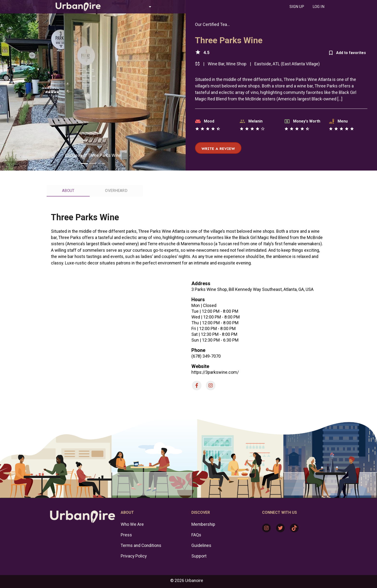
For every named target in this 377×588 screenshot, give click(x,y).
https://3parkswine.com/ (215, 372)
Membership (203, 524)
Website (200, 366)
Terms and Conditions (141, 545)
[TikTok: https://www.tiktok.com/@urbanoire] (294, 528)
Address (201, 283)
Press (126, 535)
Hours (198, 300)
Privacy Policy (134, 556)
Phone (198, 350)
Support (199, 556)
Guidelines (201, 545)
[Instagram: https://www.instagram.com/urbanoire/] (266, 528)
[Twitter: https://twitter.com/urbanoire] (280, 528)
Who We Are (132, 524)
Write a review (218, 149)
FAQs (196, 535)
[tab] (297, 7)
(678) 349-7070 (206, 356)
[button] (132, 7)
